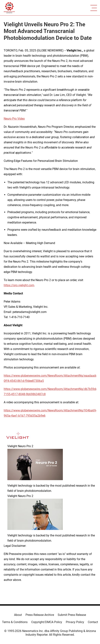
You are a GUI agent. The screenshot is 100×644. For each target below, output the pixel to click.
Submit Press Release (72, 615)
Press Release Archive (40, 615)
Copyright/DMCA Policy (47, 622)
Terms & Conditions (15, 622)
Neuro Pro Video (14, 119)
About (18, 615)
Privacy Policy (75, 622)
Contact (93, 622)
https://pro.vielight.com (19, 285)
